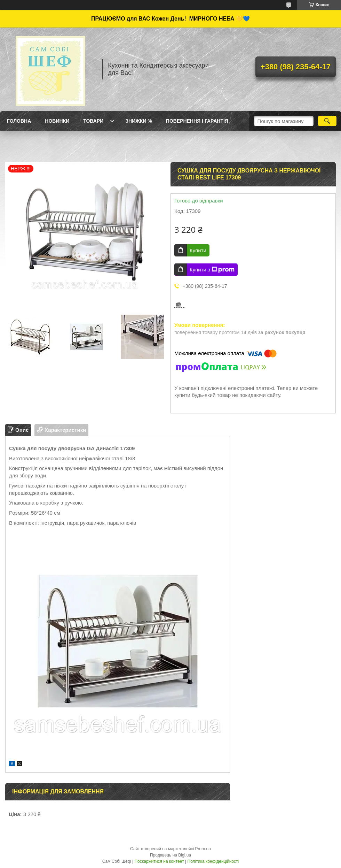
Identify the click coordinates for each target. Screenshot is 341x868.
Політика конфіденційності (213, 861)
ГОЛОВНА (19, 121)
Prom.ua (203, 849)
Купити (198, 250)
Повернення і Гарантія (197, 121)
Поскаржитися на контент (159, 861)
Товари (93, 121)
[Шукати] (327, 121)
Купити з (212, 270)
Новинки (57, 121)
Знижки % (139, 121)
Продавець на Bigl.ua (170, 855)
